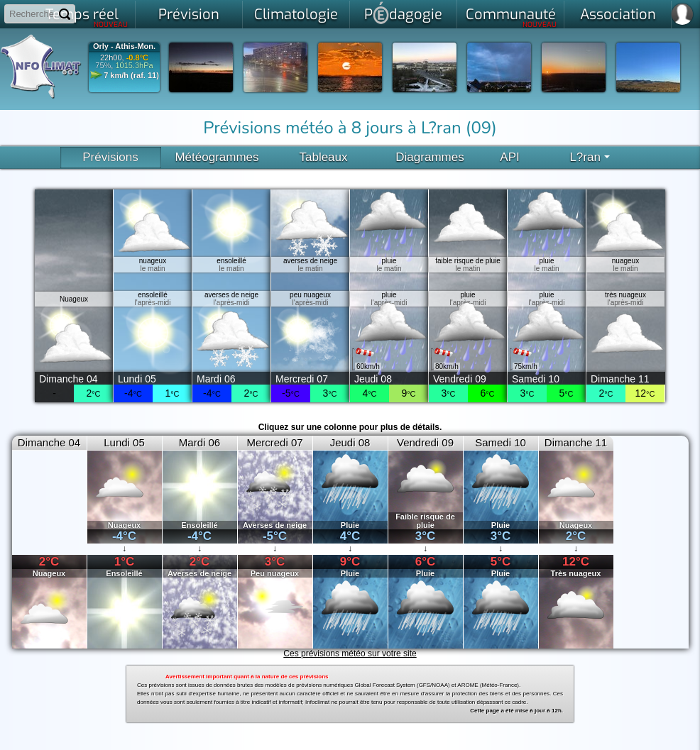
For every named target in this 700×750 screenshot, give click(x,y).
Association (618, 15)
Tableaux (323, 157)
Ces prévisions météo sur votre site (350, 654)
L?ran (589, 157)
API (509, 157)
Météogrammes (217, 157)
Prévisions (110, 157)
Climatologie (296, 15)
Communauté (512, 17)
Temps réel (87, 17)
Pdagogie (403, 13)
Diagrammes (430, 157)
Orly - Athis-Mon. (124, 46)
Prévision (189, 15)
